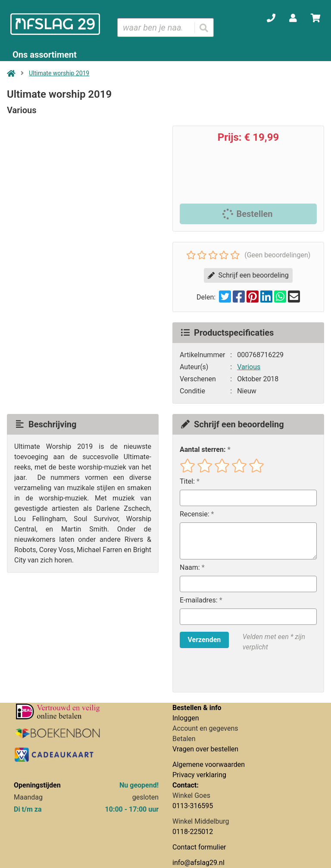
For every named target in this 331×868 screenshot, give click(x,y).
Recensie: (195, 514)
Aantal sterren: (203, 449)
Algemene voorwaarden (209, 765)
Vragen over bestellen (205, 749)
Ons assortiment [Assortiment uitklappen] (45, 55)
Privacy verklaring (199, 775)
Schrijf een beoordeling (248, 275)
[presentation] (235, 672)
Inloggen (186, 718)
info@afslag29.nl (198, 863)
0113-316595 (193, 806)
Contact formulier (199, 847)
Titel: (187, 481)
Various (249, 367)
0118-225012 (193, 832)
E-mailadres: (199, 600)
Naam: (190, 567)
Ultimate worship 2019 (59, 73)
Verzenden (204, 640)
